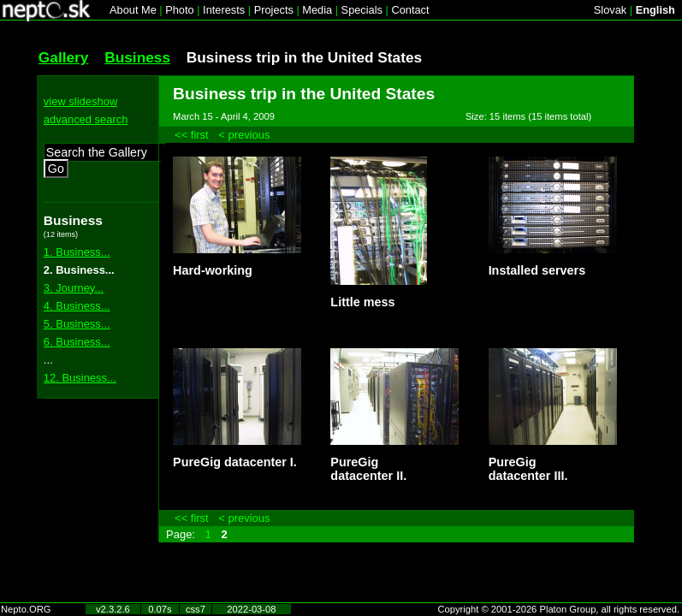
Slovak (610, 10)
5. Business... (77, 324)
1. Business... (77, 252)
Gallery (64, 57)
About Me (133, 10)
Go (56, 169)
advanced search (86, 119)
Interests (224, 10)
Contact (410, 10)
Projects (274, 10)
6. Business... (77, 342)
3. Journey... (74, 288)
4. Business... (77, 306)
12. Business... (80, 378)
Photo (179, 10)
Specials (362, 10)
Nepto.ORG (26, 609)
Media (317, 10)
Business (137, 57)
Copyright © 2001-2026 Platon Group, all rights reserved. (559, 609)
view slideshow (80, 101)
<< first (192, 135)
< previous (244, 135)
